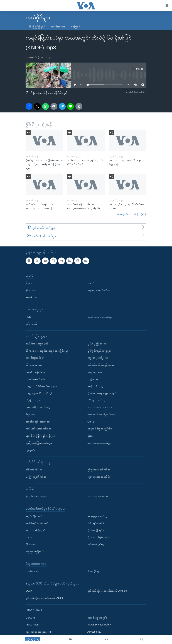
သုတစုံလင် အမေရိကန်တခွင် (101, 414)
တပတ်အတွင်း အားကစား (38, 422)
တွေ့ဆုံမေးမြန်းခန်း (35, 552)
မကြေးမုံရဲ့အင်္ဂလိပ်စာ (36, 477)
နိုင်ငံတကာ (31, 290)
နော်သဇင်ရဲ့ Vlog (96, 544)
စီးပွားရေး (30, 414)
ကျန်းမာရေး (93, 379)
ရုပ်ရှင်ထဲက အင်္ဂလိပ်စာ (99, 470)
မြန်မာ (29, 283)
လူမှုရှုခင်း (30, 450)
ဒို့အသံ (91, 436)
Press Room (32, 625)
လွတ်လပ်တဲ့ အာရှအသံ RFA (39, 632)
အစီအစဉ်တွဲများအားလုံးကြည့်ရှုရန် (131, 214)
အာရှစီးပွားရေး (95, 372)
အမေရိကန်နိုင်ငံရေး (35, 372)
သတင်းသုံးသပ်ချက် (35, 358)
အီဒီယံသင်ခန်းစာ (34, 470)
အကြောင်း (75, 27)
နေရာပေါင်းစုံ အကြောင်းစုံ (100, 429)
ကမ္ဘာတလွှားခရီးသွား (98, 358)
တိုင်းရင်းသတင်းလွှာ (97, 400)
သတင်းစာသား (58, 27)
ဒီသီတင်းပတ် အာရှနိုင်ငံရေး (101, 365)
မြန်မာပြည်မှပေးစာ (97, 344)
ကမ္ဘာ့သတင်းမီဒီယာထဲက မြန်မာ (41, 386)
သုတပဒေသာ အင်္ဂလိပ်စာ (100, 477)
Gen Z (91, 422)
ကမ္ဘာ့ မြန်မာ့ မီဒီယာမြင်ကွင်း (39, 393)
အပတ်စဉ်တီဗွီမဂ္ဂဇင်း (36, 530)
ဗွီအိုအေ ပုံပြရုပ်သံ (96, 530)
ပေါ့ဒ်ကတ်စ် (31, 324)
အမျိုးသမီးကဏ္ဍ (95, 386)
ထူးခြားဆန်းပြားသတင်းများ (39, 443)
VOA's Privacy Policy (99, 625)
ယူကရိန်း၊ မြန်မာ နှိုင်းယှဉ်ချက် (40, 436)
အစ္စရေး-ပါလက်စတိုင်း (99, 290)
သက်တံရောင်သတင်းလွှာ (99, 443)
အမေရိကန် (31, 297)
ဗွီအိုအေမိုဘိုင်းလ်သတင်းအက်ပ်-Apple (44, 598)
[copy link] (79, 106)
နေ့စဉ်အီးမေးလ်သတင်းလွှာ (100, 317)
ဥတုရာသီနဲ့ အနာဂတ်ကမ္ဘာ (38, 407)
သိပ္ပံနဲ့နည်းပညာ (33, 400)
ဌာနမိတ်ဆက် (32, 571)
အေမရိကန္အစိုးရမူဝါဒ (97, 618)
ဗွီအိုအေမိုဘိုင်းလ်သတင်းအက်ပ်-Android (107, 591)
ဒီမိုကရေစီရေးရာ (34, 365)
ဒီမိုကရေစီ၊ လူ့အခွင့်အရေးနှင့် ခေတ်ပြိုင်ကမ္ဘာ (47, 351)
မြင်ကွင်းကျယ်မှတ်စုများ (99, 351)
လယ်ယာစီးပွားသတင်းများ (38, 429)
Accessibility (94, 632)
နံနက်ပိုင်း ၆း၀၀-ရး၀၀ (37, 496)
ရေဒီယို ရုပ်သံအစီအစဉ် (37, 523)
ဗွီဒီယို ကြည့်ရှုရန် (37, 27)
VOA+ (29, 591)
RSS (28, 317)
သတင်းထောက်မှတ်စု (36, 379)
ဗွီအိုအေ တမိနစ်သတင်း (99, 537)
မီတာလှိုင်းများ (94, 571)
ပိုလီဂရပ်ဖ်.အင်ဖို (96, 523)
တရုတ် (91, 283)
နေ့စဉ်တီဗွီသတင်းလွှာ (36, 516)
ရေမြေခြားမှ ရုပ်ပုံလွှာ (98, 516)
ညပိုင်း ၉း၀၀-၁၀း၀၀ (98, 496)
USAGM (30, 618)
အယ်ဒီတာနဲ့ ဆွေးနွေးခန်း (37, 344)
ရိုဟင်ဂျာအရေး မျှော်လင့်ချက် (102, 393)
